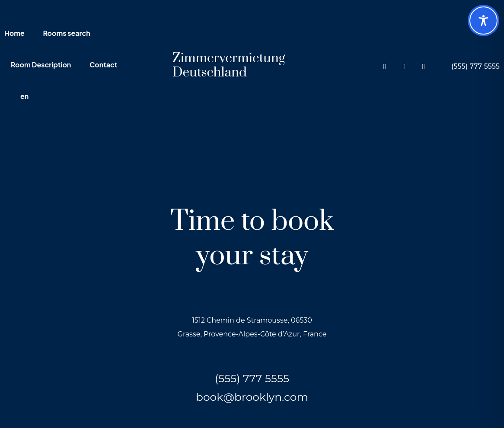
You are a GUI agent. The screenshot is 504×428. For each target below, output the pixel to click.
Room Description (41, 65)
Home (14, 34)
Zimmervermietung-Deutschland (231, 65)
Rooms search (66, 34)
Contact (103, 65)
